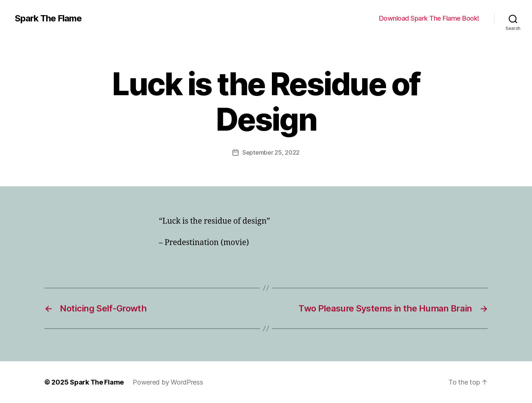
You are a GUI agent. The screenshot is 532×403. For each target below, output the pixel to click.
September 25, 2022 (271, 152)
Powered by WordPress (168, 382)
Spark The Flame (48, 18)
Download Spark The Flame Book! (429, 18)
